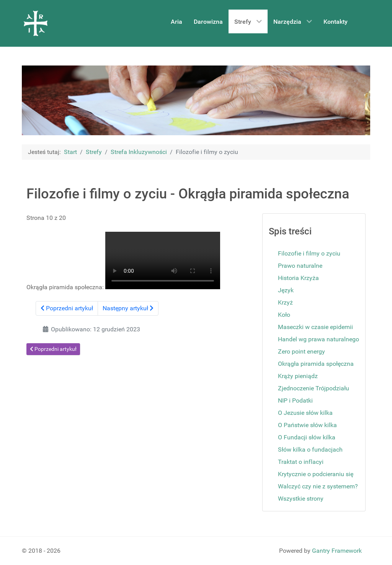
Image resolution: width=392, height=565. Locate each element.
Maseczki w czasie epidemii (315, 327)
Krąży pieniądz (298, 376)
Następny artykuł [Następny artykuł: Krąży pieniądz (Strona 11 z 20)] (128, 308)
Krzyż (285, 302)
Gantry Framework (337, 551)
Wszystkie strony (301, 499)
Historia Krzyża (298, 278)
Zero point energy (301, 351)
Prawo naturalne (300, 266)
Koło (284, 315)
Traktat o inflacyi (301, 462)
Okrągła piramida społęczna (316, 364)
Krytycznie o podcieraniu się (316, 474)
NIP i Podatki (295, 400)
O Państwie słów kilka (307, 425)
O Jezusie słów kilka (305, 413)
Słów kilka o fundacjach (310, 450)
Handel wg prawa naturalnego (318, 339)
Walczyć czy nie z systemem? (318, 486)
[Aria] (36, 23)
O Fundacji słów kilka (307, 437)
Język (286, 290)
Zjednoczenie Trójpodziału (314, 388)
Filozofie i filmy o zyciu (309, 253)
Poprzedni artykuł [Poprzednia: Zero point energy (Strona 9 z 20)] (67, 308)
